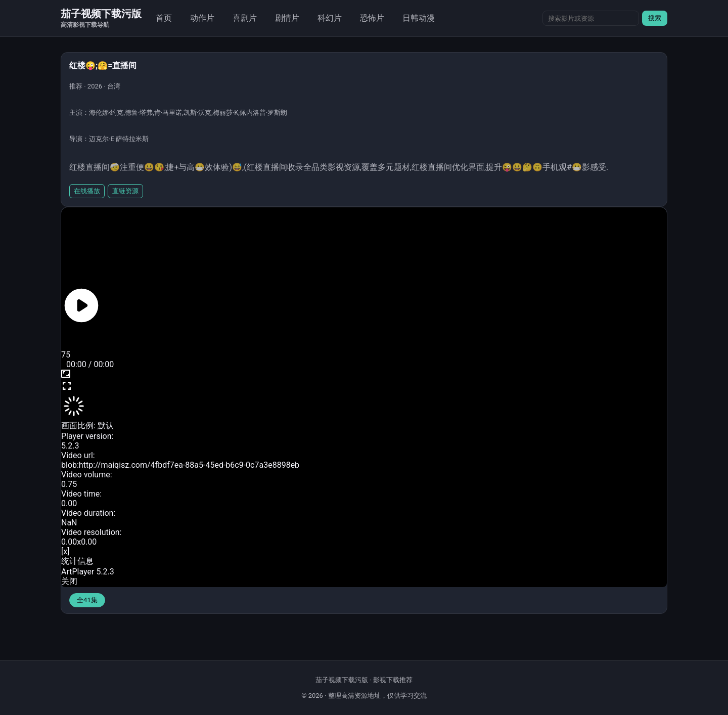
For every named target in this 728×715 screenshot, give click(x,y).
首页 (164, 18)
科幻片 (330, 18)
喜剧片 (245, 18)
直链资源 (125, 191)
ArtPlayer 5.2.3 (88, 572)
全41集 (87, 600)
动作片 (202, 18)
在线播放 (87, 191)
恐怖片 (372, 18)
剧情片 (287, 18)
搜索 (655, 18)
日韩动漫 (419, 18)
